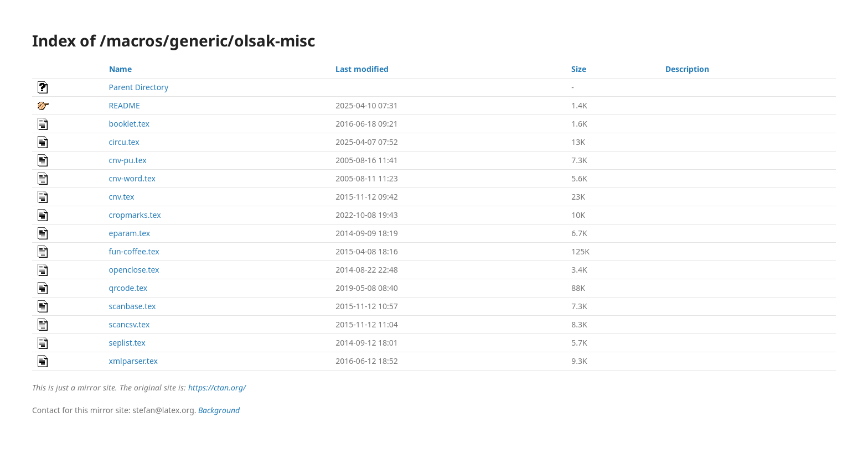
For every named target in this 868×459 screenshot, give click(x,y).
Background (219, 410)
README (125, 105)
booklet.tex (129, 124)
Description (687, 69)
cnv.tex (122, 197)
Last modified (362, 69)
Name (120, 69)
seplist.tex (127, 343)
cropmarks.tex (135, 215)
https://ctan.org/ (217, 387)
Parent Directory (139, 87)
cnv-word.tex (132, 178)
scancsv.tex (130, 324)
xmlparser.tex (133, 361)
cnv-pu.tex (128, 160)
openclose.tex (134, 270)
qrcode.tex (128, 288)
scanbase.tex (133, 306)
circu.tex (124, 142)
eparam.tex (130, 233)
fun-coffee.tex (134, 251)
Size (579, 69)
